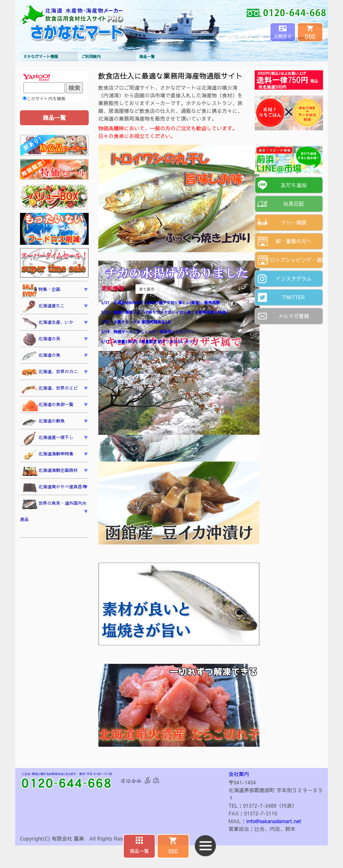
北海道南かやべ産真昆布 (54, 488)
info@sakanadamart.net (274, 821)
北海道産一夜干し (48, 438)
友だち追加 (294, 185)
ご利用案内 (91, 56)
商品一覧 (147, 56)
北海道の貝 (41, 340)
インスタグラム (294, 278)
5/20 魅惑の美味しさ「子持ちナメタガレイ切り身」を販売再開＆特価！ (165, 312)
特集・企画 (41, 290)
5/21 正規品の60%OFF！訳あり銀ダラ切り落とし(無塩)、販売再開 (161, 303)
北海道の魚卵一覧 (48, 405)
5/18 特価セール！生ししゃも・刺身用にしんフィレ (148, 332)
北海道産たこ (43, 307)
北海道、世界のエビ (50, 389)
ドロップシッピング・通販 (294, 260)
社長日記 (294, 204)
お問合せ (283, 36)
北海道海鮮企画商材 (50, 471)
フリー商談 (294, 222)
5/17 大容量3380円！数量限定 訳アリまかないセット (149, 342)
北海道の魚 (41, 356)
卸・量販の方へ (294, 241)
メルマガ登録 (294, 316)
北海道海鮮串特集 (48, 455)
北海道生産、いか (48, 323)
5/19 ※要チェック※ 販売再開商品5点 (136, 322)
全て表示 (147, 289)
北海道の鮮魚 (43, 422)
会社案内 (239, 774)
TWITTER (294, 297)
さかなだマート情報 (41, 56)
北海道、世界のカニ (50, 373)
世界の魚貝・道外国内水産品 (53, 511)
